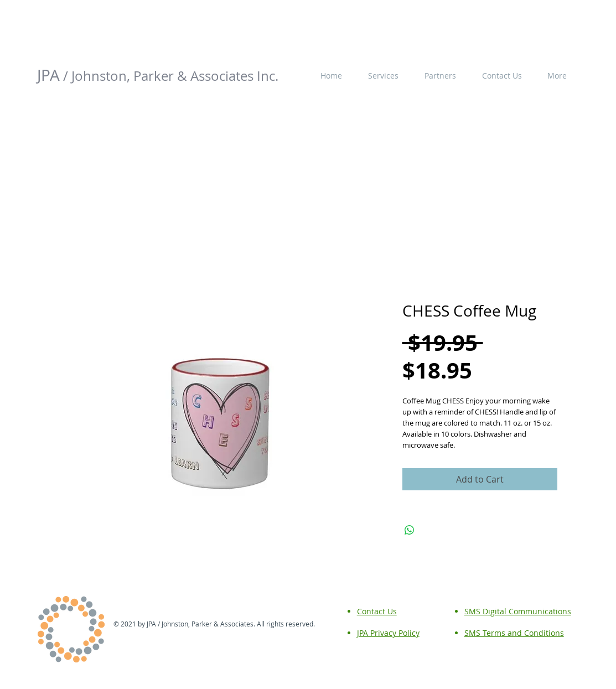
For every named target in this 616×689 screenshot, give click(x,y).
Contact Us (377, 611)
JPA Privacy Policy (388, 633)
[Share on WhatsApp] (410, 530)
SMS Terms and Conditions (514, 633)
